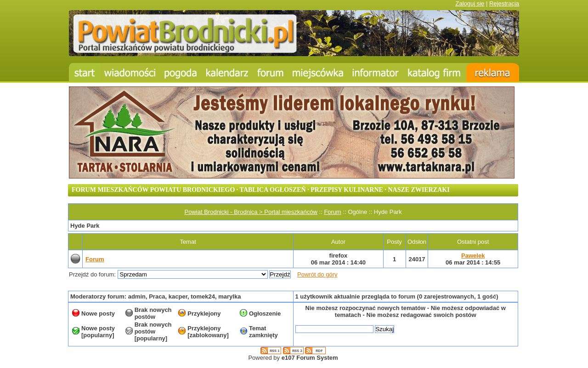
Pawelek (473, 256)
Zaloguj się (470, 3)
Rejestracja (504, 3)
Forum (333, 212)
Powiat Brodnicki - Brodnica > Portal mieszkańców (251, 212)
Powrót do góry (317, 274)
